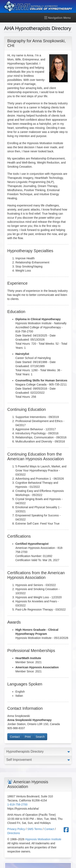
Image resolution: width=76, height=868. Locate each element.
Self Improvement (19, 760)
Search (40, 737)
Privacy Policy (16, 829)
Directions (14, 833)
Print (28, 737)
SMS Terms (35, 829)
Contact (15, 737)
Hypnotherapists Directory (25, 752)
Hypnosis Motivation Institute (43, 839)
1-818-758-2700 (17, 804)
